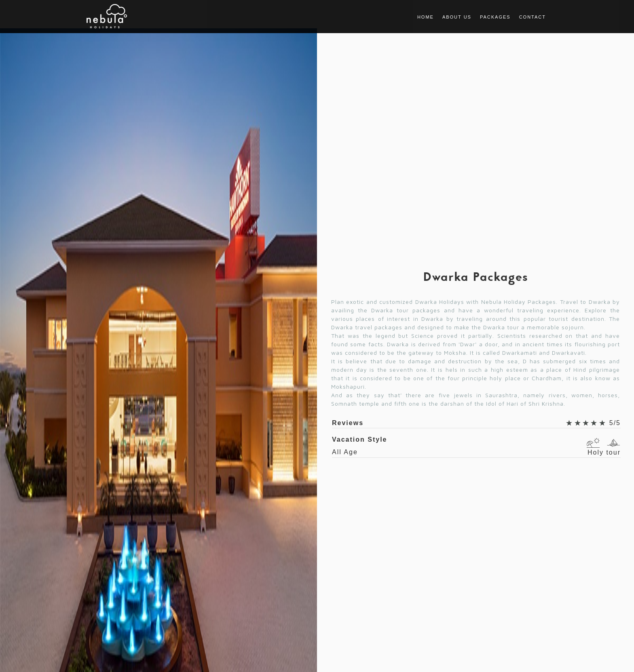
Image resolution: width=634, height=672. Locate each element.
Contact (533, 17)
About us (457, 17)
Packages (495, 17)
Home (426, 17)
